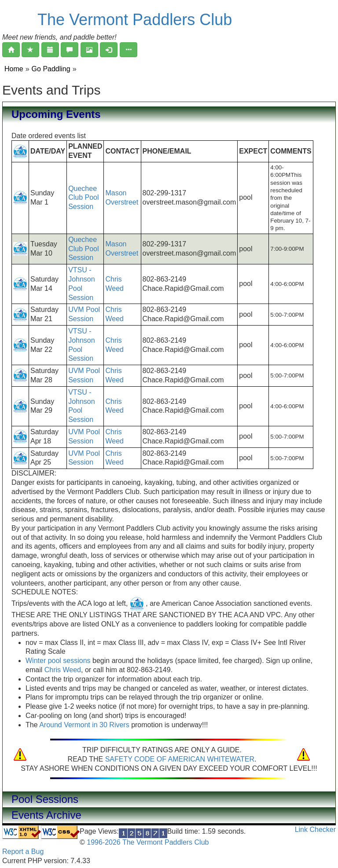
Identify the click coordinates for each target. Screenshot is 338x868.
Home (14, 69)
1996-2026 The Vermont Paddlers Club (147, 842)
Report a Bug (23, 852)
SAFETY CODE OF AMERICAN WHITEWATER (180, 759)
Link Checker (315, 830)
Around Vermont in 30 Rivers (84, 725)
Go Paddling (51, 69)
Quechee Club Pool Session (83, 198)
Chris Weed (63, 670)
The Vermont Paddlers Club (135, 20)
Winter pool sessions (58, 661)
